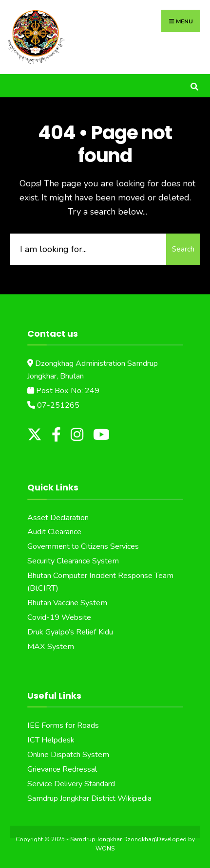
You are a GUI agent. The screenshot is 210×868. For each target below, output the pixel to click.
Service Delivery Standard (71, 784)
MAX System (51, 647)
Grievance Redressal (62, 769)
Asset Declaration (58, 518)
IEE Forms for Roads (63, 725)
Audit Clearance (54, 532)
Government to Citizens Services (83, 546)
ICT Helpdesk (51, 740)
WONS (105, 849)
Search (183, 249)
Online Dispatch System (68, 755)
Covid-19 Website (59, 617)
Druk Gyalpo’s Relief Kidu (70, 632)
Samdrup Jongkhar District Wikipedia (89, 798)
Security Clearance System (73, 561)
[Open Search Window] (194, 85)
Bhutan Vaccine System (67, 603)
